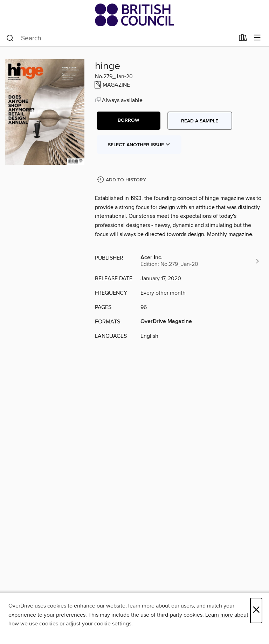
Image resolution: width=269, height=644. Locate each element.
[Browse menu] (257, 38)
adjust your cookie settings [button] (99, 624)
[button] (129, 121)
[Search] (10, 38)
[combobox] (120, 38)
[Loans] (243, 39)
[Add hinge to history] (122, 180)
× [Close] (256, 611)
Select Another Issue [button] (139, 145)
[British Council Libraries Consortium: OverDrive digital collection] (134, 15)
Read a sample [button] (200, 121)
